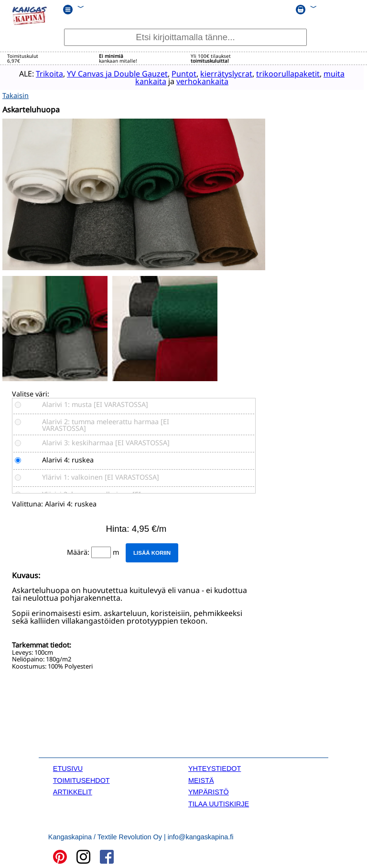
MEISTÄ (201, 779)
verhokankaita (192, 81)
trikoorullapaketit (278, 74)
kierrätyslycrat (216, 74)
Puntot (174, 74)
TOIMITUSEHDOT (81, 779)
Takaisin (16, 94)
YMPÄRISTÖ (209, 791)
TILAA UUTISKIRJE (219, 802)
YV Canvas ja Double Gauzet (107, 74)
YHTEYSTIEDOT (215, 768)
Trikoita (39, 74)
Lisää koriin (152, 551)
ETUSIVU (68, 768)
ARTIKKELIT (73, 791)
